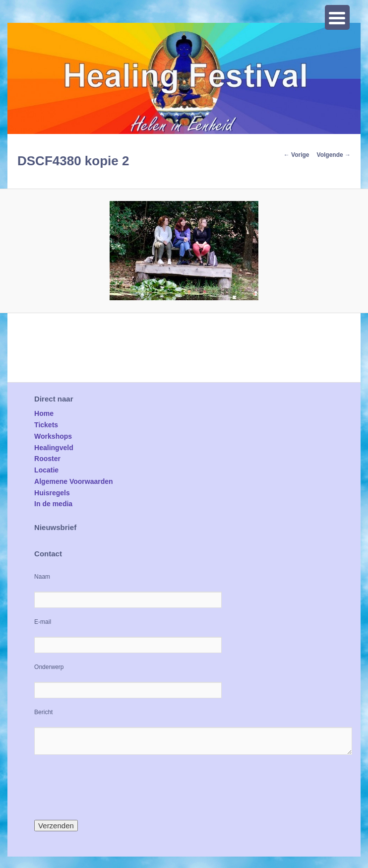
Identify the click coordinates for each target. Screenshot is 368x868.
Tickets (46, 425)
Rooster (47, 459)
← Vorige (297, 155)
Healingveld (54, 448)
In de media (53, 504)
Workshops (53, 436)
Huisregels (52, 493)
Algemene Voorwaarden (73, 481)
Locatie (46, 470)
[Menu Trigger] (337, 17)
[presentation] (110, 787)
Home (44, 413)
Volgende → (334, 155)
